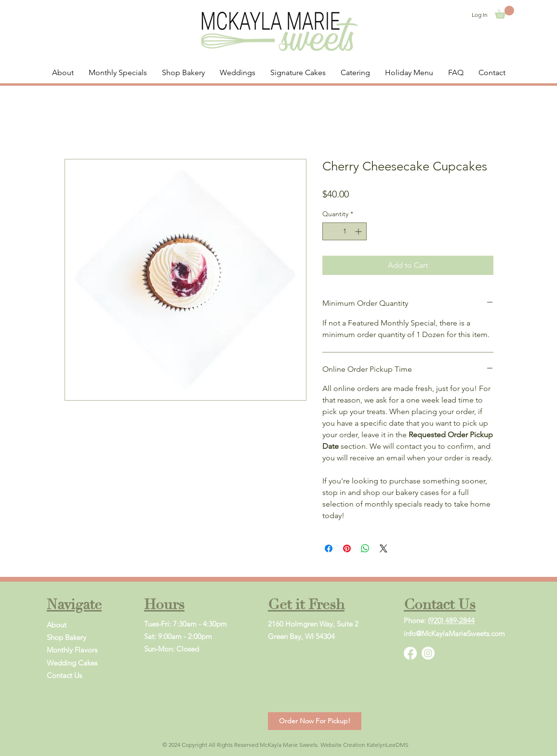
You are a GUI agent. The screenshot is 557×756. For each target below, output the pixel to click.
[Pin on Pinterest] (347, 548)
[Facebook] (410, 653)
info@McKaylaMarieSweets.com (454, 633)
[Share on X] (384, 548)
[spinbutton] (345, 231)
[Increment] (359, 231)
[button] (504, 12)
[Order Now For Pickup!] (315, 721)
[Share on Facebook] (329, 548)
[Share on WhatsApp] (365, 548)
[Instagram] (428, 653)
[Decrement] (330, 231)
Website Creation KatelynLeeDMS (365, 745)
